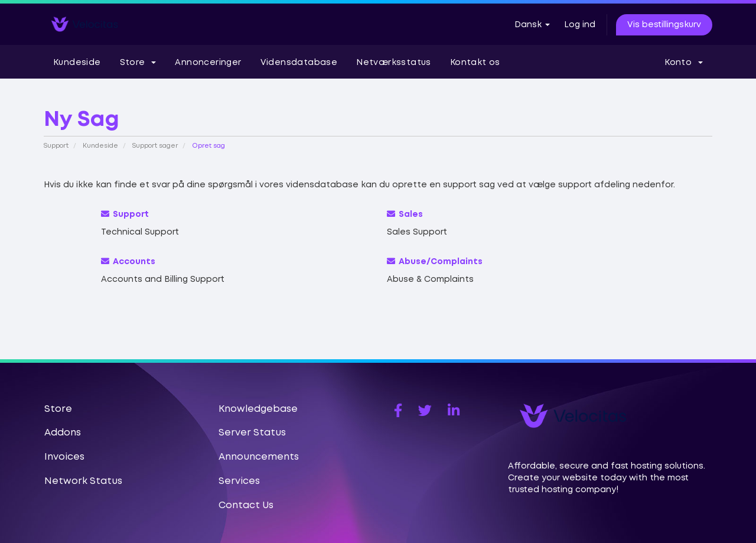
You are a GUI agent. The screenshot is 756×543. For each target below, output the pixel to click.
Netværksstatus (394, 63)
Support (56, 146)
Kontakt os (475, 63)
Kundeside (77, 63)
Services (239, 481)
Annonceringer (208, 63)
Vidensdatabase (299, 63)
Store (138, 63)
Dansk (532, 25)
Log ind (580, 25)
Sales (405, 214)
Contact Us (246, 505)
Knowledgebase (258, 409)
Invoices (64, 457)
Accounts (128, 262)
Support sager (155, 146)
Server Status (252, 433)
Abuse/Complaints (435, 262)
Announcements (259, 457)
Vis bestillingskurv (664, 25)
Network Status (83, 481)
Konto (684, 63)
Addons (63, 433)
